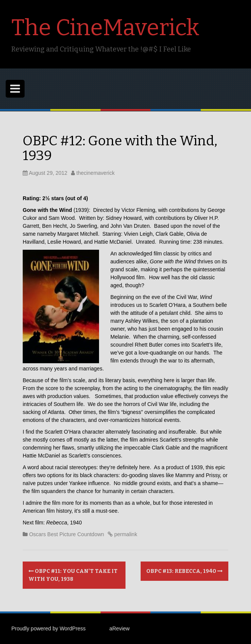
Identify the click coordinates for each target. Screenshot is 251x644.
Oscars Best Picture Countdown (67, 534)
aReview (119, 628)
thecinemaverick (95, 173)
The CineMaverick (105, 28)
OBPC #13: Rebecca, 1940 (184, 571)
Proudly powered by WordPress (49, 628)
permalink (125, 534)
